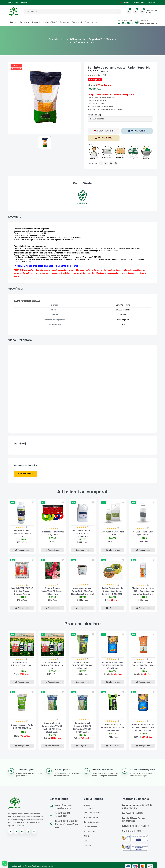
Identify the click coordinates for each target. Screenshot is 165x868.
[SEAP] (137, 131)
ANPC (86, 836)
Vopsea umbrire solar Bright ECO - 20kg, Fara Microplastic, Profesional (83, 591)
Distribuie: (93, 163)
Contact (152, 2)
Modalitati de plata (92, 813)
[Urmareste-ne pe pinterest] (34, 831)
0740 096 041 (128, 23)
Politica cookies (91, 827)
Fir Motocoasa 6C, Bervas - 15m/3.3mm (52, 533)
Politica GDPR (90, 831)
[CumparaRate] (104, 138)
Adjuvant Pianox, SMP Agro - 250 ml (143, 533)
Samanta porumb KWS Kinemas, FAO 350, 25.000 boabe (143, 665)
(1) (27, 527)
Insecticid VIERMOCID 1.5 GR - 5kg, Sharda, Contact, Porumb (22, 591)
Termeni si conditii (92, 822)
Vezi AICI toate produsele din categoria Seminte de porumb (46, 266)
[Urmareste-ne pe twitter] (16, 831)
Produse (24, 22)
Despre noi (65, 22)
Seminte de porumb (87, 42)
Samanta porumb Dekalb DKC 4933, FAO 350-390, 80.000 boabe (113, 665)
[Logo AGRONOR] (14, 12)
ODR (86, 841)
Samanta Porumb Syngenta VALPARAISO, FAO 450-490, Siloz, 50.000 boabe (52, 728)
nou (13, 502)
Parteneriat (77, 22)
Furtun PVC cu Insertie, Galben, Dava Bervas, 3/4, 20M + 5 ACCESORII (113, 591)
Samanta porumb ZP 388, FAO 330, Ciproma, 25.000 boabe (82, 665)
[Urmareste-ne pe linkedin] (22, 831)
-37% (16, 65)
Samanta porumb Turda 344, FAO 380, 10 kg (22, 727)
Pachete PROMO (50, 22)
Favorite (125, 2)
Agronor (28, 866)
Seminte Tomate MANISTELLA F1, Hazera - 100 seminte (52, 591)
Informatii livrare (91, 817)
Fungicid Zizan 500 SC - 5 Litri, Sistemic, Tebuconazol (82, 533)
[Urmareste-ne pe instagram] (28, 831)
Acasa (13, 22)
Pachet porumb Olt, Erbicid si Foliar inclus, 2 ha (22, 665)
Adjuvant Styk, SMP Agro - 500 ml (113, 533)
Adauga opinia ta (26, 474)
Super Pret (16, 69)
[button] (118, 12)
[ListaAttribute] (120, 119)
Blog (87, 22)
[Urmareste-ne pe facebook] (11, 831)
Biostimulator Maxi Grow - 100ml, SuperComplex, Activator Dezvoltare (143, 591)
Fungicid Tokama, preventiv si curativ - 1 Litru (22, 533)
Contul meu (139, 2)
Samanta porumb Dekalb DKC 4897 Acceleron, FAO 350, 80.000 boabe (143, 728)
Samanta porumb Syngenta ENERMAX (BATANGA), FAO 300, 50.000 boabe (83, 728)
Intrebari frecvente (88, 806)
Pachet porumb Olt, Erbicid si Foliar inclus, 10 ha (52, 665)
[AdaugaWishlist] (104, 131)
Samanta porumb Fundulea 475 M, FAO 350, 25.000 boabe (113, 728)
